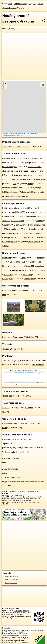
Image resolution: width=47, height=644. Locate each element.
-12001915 (6, 493)
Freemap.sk (30, 134)
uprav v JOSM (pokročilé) (30, 492)
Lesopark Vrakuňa (19, 192)
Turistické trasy (20, 4)
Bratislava (29, 408)
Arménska (14, 270)
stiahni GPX (6, 497)
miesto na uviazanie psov (13, 158)
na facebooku (18, 611)
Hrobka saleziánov (35, 225)
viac (14, 486)
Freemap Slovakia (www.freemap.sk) (15, 634)
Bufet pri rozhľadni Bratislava (14, 290)
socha (7, 216)
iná (30, 4)
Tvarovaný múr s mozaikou (13, 221)
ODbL (21, 632)
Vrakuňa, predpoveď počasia (17, 435)
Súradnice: (6, 495)
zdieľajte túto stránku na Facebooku (16, 612)
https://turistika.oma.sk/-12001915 (12, 136)
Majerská (6, 258)
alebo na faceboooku (11, 580)
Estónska (33, 270)
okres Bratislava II (10, 396)
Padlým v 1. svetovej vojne (13, 208)
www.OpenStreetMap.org (29, 630)
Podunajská (7, 279)
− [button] (5, 87)
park (27, 163)
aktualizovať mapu (15, 492)
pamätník (34, 212)
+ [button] (5, 84)
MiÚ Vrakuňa (15, 266)
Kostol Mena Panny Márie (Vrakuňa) (17, 337)
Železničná (14, 262)
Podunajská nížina (10, 423)
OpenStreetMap (18, 134)
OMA (10, 4)
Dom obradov (35, 242)
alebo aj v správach (11, 583)
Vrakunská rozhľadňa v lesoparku (16, 147)
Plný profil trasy (38, 365)
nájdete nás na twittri (11, 576)
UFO (13, 225)
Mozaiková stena (27, 216)
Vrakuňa (6, 408)
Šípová (23, 258)
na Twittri (23, 613)
